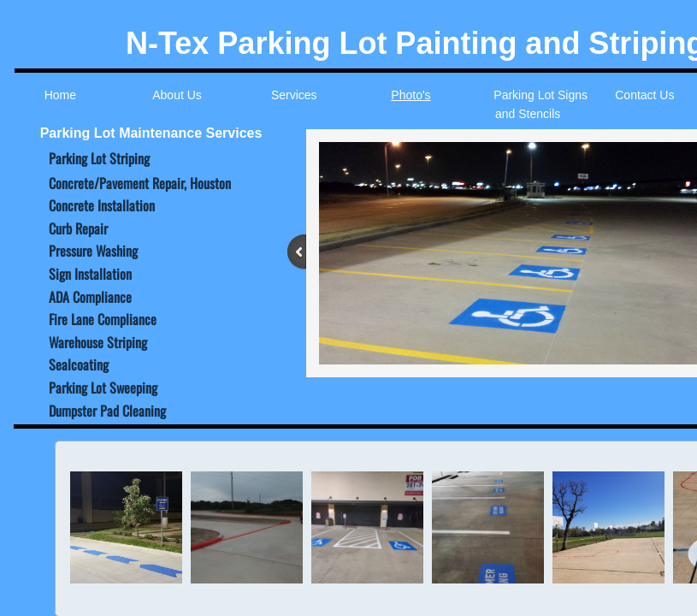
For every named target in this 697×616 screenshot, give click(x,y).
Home (60, 95)
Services (294, 95)
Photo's (411, 95)
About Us (177, 95)
